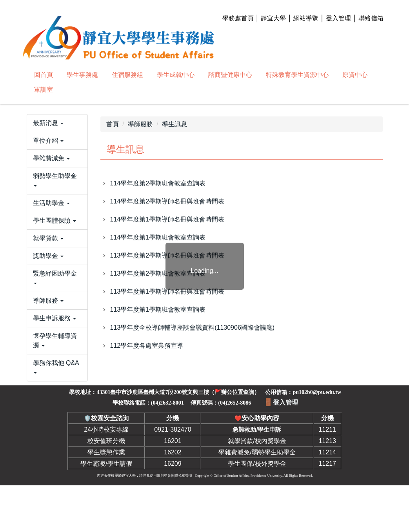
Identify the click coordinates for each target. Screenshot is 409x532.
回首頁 (44, 75)
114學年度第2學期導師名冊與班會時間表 (167, 201)
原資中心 (355, 75)
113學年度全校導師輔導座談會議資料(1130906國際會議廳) (193, 328)
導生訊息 (175, 124)
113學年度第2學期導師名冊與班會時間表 (167, 255)
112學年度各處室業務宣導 (147, 346)
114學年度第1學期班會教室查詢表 (158, 237)
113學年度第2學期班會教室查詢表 (158, 273)
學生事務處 (82, 75)
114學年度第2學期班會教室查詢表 (158, 183)
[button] (57, 150)
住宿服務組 (127, 75)
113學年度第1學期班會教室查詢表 (158, 310)
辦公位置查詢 (238, 439)
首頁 (113, 124)
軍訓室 (44, 90)
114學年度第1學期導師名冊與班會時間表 (167, 219)
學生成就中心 (176, 75)
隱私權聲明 (183, 522)
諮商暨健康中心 (230, 75)
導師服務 (140, 124)
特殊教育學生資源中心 (297, 75)
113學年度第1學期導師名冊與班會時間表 (167, 291)
